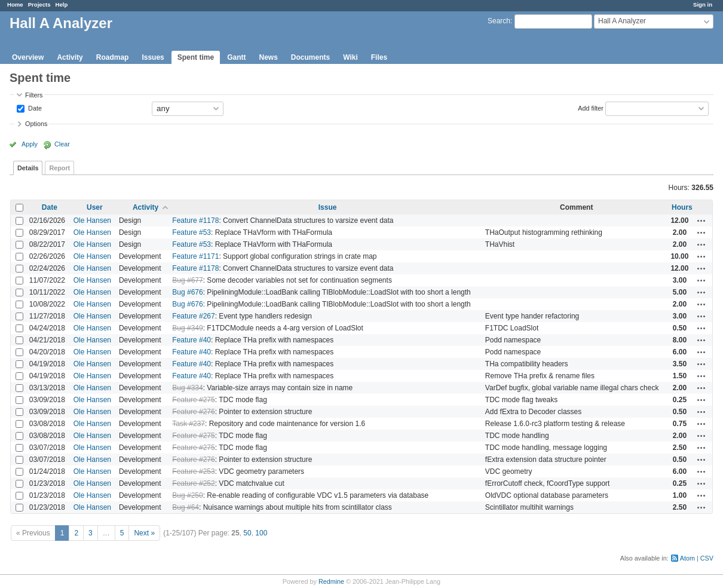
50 (247, 533)
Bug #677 (187, 280)
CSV (707, 558)
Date (34, 108)
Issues (153, 57)
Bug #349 (187, 328)
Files (379, 57)
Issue (328, 207)
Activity (70, 57)
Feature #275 (193, 400)
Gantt (236, 57)
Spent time (196, 57)
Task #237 (189, 424)
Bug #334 (187, 388)
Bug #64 (186, 507)
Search (499, 21)
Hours (682, 207)
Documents (310, 57)
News (268, 57)
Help (62, 4)
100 (261, 533)
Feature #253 (193, 471)
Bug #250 (187, 495)
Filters (34, 95)
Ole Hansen (92, 220)
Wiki (350, 57)
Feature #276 (193, 412)
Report (59, 168)
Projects (39, 4)
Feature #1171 (195, 256)
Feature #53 (192, 232)
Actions (701, 220)
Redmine (331, 581)
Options (36, 124)
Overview (28, 57)
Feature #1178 (195, 220)
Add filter (591, 108)
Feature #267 (193, 316)
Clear (62, 144)
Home (15, 4)
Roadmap (113, 57)
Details (28, 168)
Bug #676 (187, 292)
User (95, 207)
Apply (30, 144)
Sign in (703, 4)
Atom (687, 558)
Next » (144, 533)
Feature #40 (192, 340)
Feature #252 (193, 483)
